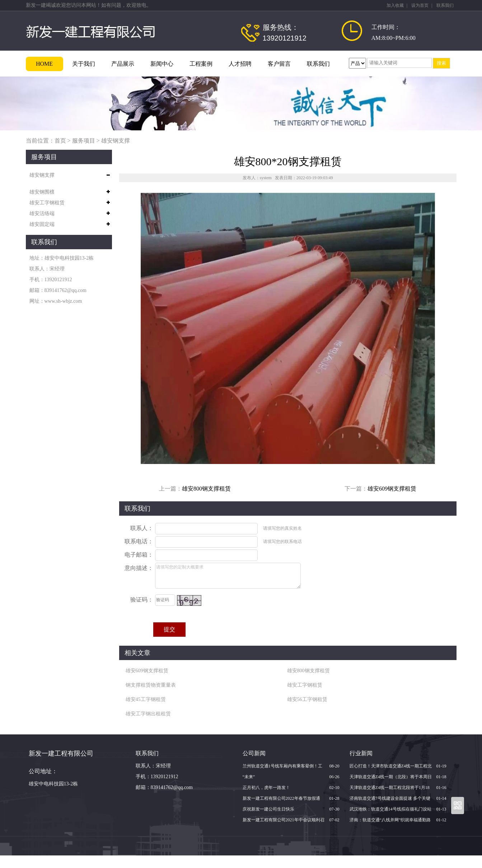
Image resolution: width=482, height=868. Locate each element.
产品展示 (123, 64)
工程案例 (201, 64)
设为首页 (420, 5)
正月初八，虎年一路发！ (266, 788)
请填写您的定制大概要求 (228, 576)
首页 (60, 141)
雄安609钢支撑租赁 (392, 489)
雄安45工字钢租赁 (146, 699)
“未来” (249, 777)
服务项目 (84, 141)
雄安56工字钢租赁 (307, 699)
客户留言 (279, 64)
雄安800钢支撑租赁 (206, 489)
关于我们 (84, 64)
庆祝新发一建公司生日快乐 (268, 809)
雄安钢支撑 (116, 141)
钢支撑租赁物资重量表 (151, 685)
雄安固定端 (42, 224)
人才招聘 (240, 64)
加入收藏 (395, 5)
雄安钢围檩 (42, 192)
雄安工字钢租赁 (47, 203)
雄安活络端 (42, 213)
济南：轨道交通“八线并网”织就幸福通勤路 (390, 820)
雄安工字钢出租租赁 (148, 714)
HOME (44, 64)
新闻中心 (162, 64)
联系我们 (445, 5)
